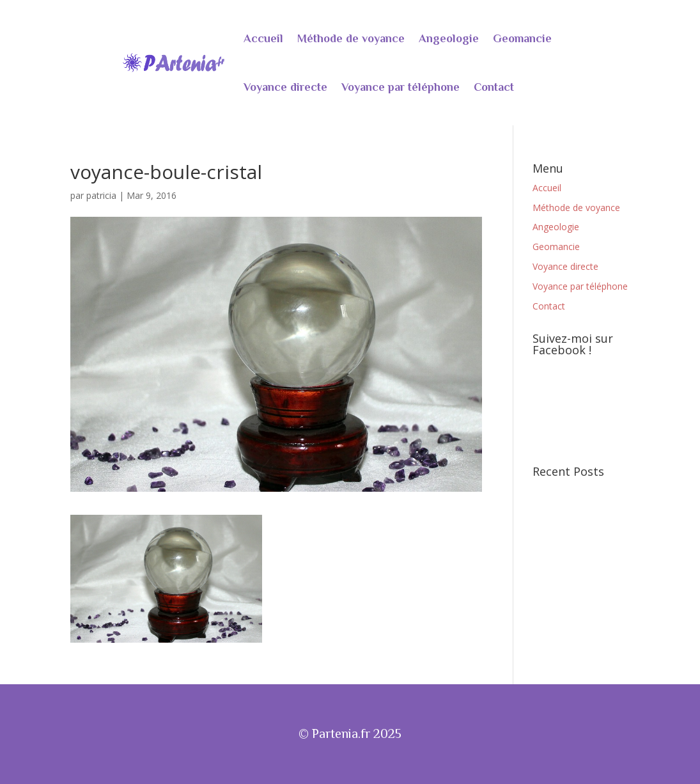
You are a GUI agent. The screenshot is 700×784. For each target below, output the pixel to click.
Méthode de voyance (351, 38)
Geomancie (522, 38)
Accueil (263, 38)
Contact (494, 87)
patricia (101, 195)
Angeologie (449, 38)
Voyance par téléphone (401, 87)
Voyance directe (285, 87)
